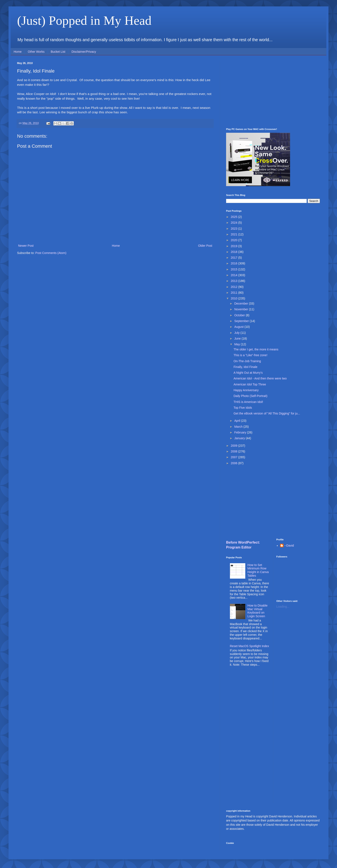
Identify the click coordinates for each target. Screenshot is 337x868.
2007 (235, 457)
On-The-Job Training (247, 361)
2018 (235, 252)
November (241, 309)
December (241, 303)
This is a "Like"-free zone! (251, 355)
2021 (235, 234)
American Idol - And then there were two (260, 378)
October (240, 315)
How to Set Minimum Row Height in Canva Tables (258, 570)
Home (18, 52)
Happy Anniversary (246, 390)
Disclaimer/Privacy (84, 52)
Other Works (36, 52)
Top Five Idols (243, 408)
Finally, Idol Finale (245, 367)
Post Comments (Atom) (51, 253)
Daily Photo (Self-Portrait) (251, 396)
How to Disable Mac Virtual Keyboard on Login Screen (257, 611)
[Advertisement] (273, 92)
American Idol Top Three (250, 384)
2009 (235, 446)
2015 (235, 269)
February (241, 432)
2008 (235, 451)
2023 (235, 229)
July (237, 333)
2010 (235, 298)
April (238, 421)
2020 (235, 240)
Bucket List (58, 52)
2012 (235, 287)
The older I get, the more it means (256, 349)
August (239, 327)
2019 (235, 246)
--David (289, 546)
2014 (235, 275)
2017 (235, 258)
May (237, 344)
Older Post (205, 246)
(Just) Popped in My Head (84, 20)
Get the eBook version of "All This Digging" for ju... (267, 413)
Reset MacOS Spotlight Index (250, 646)
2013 (235, 281)
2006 (235, 463)
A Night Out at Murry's (248, 373)
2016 (235, 263)
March (239, 427)
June (238, 338)
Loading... (283, 607)
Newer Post (26, 246)
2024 (235, 223)
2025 (235, 217)
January (240, 438)
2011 (235, 293)
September (242, 321)
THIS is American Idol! (248, 402)
